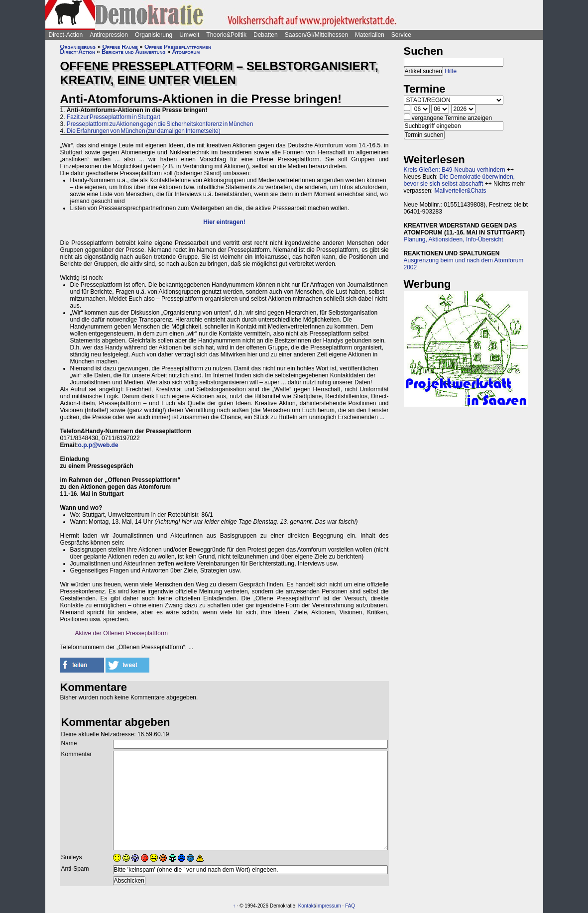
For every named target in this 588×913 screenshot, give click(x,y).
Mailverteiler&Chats (461, 191)
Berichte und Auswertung (133, 52)
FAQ (350, 906)
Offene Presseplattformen (178, 47)
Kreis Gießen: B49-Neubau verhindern (455, 170)
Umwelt (189, 35)
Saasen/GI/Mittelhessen (316, 35)
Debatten (266, 35)
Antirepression (109, 35)
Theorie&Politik (226, 35)
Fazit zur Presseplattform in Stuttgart (114, 117)
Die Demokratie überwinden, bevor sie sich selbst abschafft (459, 180)
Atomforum (186, 52)
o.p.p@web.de (98, 445)
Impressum (328, 906)
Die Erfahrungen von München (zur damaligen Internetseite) (144, 131)
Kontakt (307, 906)
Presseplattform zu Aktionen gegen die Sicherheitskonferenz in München (160, 124)
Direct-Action (66, 35)
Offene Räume (120, 47)
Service (401, 35)
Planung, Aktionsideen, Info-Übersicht (454, 239)
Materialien (370, 35)
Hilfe (451, 71)
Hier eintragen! (224, 222)
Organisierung (154, 35)
